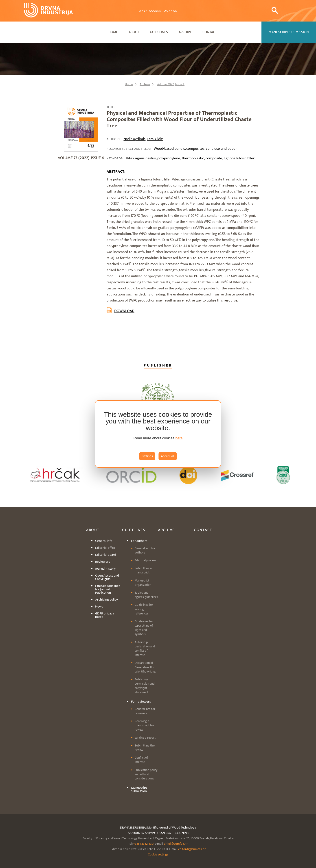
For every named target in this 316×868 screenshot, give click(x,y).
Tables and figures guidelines (146, 595)
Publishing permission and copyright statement (145, 686)
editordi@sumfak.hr (192, 849)
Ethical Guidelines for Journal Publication (108, 589)
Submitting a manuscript (143, 570)
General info (104, 541)
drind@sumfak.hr (176, 844)
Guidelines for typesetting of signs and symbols (144, 628)
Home (113, 32)
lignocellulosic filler (239, 158)
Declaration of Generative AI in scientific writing (145, 667)
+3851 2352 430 (143, 844)
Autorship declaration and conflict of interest (145, 649)
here (179, 438)
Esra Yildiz (155, 139)
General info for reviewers (145, 711)
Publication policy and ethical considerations (146, 774)
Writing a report (145, 738)
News (99, 607)
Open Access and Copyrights (107, 577)
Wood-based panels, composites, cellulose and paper (195, 149)
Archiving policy (106, 600)
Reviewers (103, 562)
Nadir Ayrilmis (134, 139)
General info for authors (145, 550)
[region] (158, 434)
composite (214, 158)
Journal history (105, 569)
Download (124, 311)
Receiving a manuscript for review (144, 725)
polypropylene (169, 158)
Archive (185, 32)
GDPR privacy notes (105, 615)
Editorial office (105, 548)
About (134, 32)
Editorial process (146, 560)
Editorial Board (106, 555)
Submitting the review (145, 748)
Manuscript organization (143, 583)
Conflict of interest (141, 760)
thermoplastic (193, 158)
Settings (147, 456)
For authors (139, 541)
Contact (210, 32)
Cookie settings (158, 854)
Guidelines (159, 32)
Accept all (168, 456)
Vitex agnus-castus (141, 158)
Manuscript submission (139, 789)
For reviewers (141, 702)
